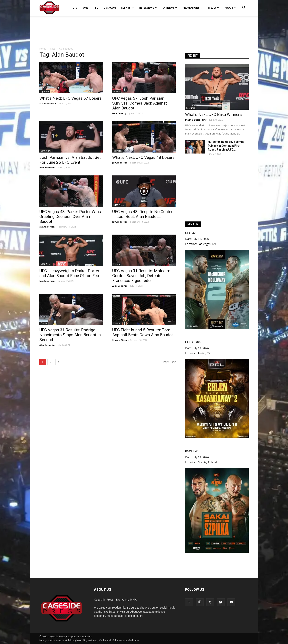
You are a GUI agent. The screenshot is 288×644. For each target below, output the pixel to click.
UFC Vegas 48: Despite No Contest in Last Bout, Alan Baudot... (144, 214)
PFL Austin (193, 342)
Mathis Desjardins (196, 120)
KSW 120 (192, 451)
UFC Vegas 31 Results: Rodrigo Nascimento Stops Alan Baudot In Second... (70, 335)
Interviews (148, 8)
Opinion (170, 8)
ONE (86, 8)
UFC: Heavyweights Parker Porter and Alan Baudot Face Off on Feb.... (71, 273)
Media (214, 8)
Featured (191, 108)
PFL (96, 8)
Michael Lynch (48, 103)
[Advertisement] (144, 29)
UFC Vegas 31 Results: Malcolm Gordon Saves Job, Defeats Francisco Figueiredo (141, 276)
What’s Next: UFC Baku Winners (213, 115)
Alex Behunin (47, 168)
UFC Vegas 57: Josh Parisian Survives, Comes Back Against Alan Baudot (140, 103)
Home (43, 49)
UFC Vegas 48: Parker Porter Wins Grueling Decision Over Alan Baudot (70, 217)
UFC (75, 8)
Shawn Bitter (120, 340)
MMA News (46, 151)
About (230, 8)
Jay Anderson (120, 163)
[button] (244, 5)
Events (127, 8)
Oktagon (110, 8)
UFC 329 (191, 233)
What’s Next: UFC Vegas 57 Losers (71, 98)
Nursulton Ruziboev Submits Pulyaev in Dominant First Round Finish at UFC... (226, 146)
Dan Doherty (119, 113)
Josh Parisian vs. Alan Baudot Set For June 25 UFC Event (70, 160)
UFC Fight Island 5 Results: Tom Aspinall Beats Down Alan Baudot (143, 332)
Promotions (193, 8)
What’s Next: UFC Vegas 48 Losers (143, 157)
